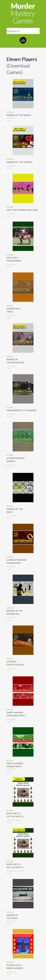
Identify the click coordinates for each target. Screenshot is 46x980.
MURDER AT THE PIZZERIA (19, 162)
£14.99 (9, 923)
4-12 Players (11, 366)
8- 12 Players (11, 921)
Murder (23, 13)
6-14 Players (11, 315)
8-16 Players (11, 769)
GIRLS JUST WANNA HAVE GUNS (22, 210)
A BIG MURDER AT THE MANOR (22, 410)
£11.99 (9, 772)
